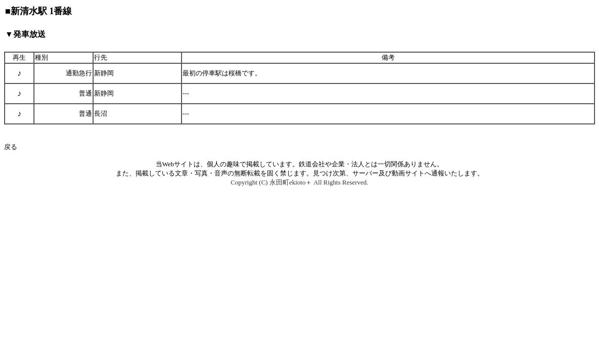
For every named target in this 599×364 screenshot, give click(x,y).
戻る (11, 147)
